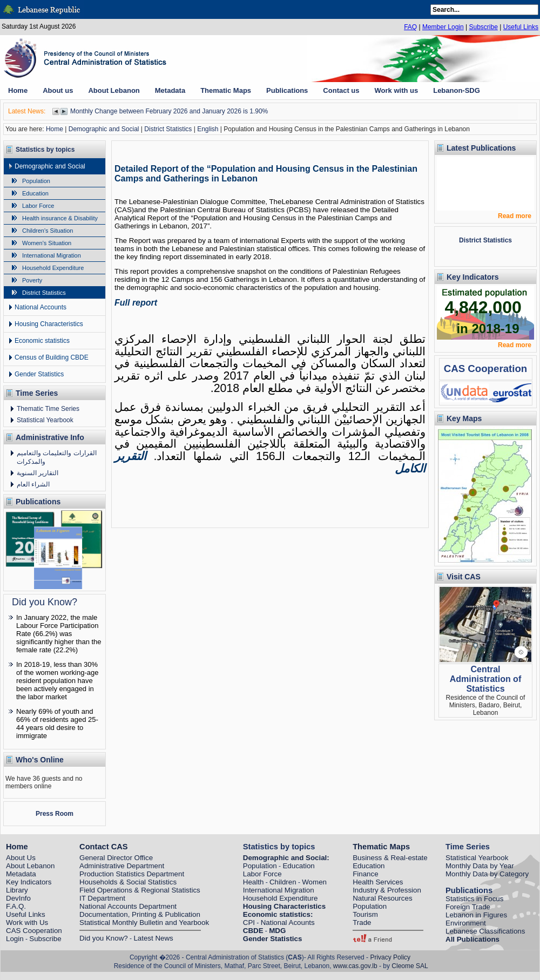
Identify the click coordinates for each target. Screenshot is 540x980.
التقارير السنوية (38, 473)
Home (55, 129)
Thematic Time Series (48, 409)
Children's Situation (48, 231)
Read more (515, 216)
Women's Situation (47, 243)
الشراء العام (33, 484)
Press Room (55, 814)
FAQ (410, 27)
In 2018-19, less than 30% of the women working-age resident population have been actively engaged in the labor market (57, 681)
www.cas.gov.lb (355, 966)
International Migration (52, 255)
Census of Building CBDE (52, 357)
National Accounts (40, 307)
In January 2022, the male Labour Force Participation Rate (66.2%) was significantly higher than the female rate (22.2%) (59, 634)
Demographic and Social (104, 129)
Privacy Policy (390, 957)
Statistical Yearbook (45, 420)
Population (36, 181)
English (208, 129)
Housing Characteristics (49, 324)
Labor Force (38, 206)
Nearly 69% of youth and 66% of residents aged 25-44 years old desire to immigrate (57, 724)
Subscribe (483, 27)
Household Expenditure (53, 268)
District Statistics (168, 129)
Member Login (443, 27)
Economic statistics (42, 341)
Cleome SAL (410, 966)
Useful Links (521, 27)
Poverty (32, 280)
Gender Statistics (39, 374)
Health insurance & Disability (60, 218)
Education (35, 193)
